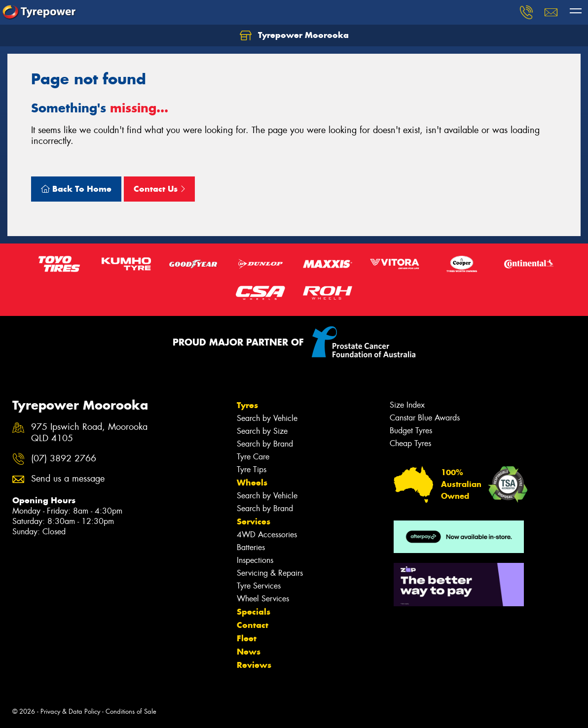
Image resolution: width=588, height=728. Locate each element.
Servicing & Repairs (270, 573)
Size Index (407, 405)
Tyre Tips (252, 469)
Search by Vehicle (267, 418)
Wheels (252, 483)
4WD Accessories (267, 535)
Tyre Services (259, 586)
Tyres (247, 405)
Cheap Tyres (410, 443)
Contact (253, 625)
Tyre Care (253, 457)
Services (254, 521)
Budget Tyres (411, 431)
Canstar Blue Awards (425, 418)
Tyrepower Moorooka (294, 35)
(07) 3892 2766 (64, 459)
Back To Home (76, 189)
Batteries (251, 547)
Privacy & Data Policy (70, 711)
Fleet (247, 638)
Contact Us (159, 189)
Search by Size (262, 431)
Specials (254, 612)
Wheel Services (263, 599)
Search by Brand (265, 444)
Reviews (254, 665)
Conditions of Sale (131, 711)
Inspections (255, 560)
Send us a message (68, 479)
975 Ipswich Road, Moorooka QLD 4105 (89, 433)
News (249, 652)
